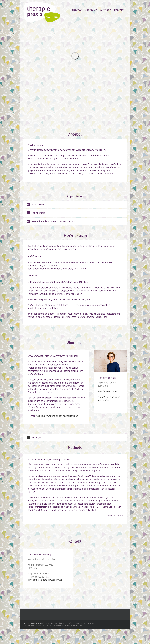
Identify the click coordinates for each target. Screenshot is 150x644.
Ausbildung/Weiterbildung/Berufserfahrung (57, 416)
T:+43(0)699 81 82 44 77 (109, 391)
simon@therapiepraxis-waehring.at (45, 580)
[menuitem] (77, 10)
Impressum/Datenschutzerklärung (35, 623)
